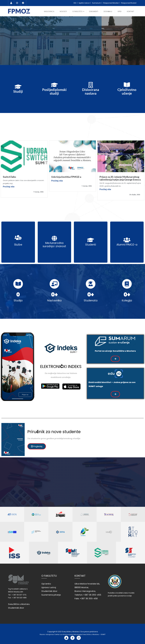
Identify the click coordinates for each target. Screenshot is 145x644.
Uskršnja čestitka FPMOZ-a (66, 177)
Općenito (46, 584)
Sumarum (97, 3)
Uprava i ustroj (49, 587)
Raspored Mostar (111, 3)
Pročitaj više (9, 187)
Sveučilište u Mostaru (19, 604)
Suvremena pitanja (51, 595)
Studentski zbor (16, 608)
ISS (75, 3)
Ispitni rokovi (84, 3)
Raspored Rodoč (129, 3)
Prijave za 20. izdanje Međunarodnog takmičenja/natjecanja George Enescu (120, 178)
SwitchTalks (9, 177)
